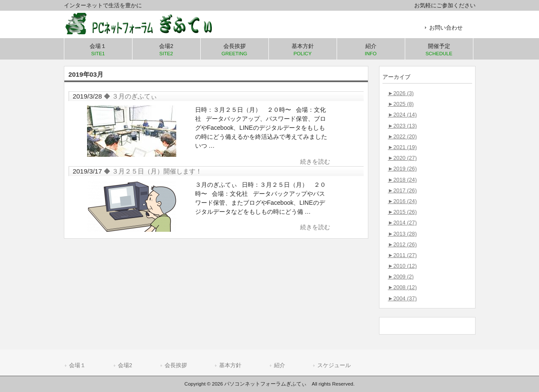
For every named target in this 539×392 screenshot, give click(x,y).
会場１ (77, 365)
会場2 (125, 365)
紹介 (280, 365)
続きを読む (315, 162)
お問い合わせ (446, 28)
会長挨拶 (176, 365)
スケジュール (334, 365)
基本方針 (230, 365)
